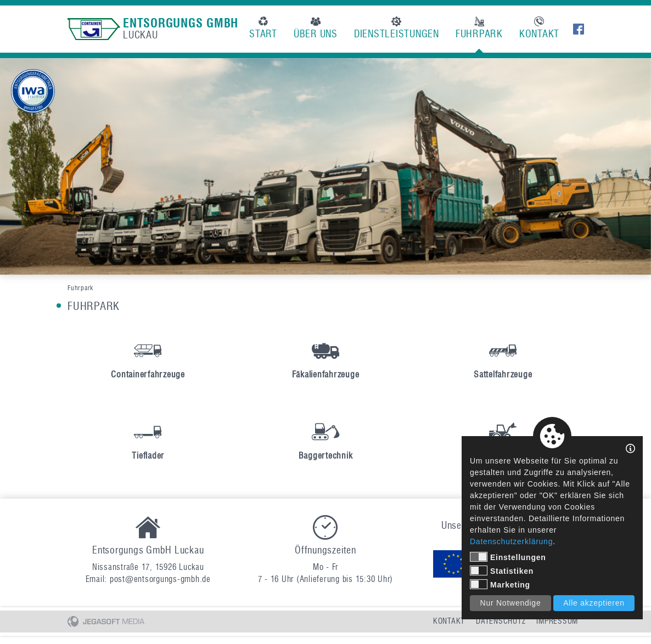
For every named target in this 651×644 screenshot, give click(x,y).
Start (263, 28)
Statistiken (502, 570)
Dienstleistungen (397, 28)
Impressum (557, 621)
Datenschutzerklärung (511, 541)
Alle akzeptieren (594, 603)
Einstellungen (508, 557)
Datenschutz (501, 621)
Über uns (316, 28)
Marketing (500, 584)
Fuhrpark (479, 28)
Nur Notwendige (511, 603)
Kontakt (539, 28)
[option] (325, 166)
